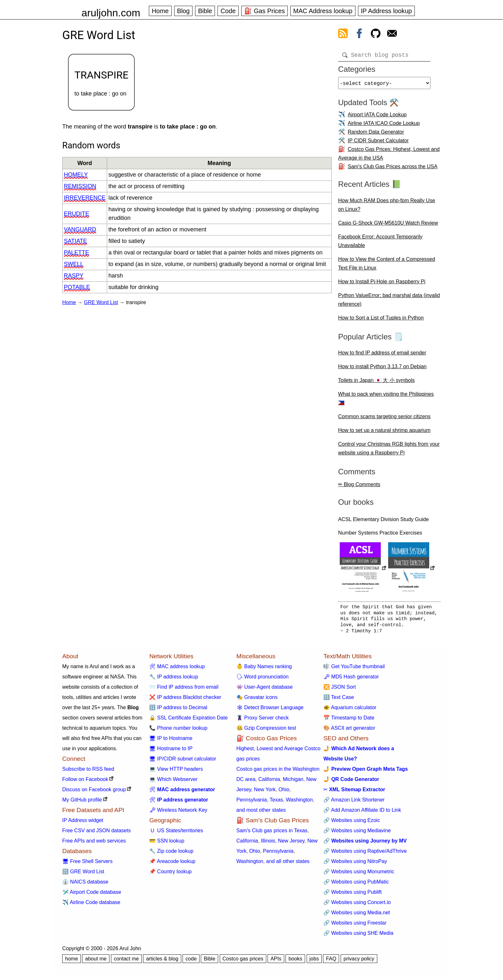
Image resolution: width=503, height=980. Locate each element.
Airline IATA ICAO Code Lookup (384, 126)
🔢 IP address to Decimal (178, 710)
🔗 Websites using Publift (353, 895)
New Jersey (291, 843)
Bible (205, 11)
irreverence (85, 198)
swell (74, 264)
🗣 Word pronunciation (263, 679)
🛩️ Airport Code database (92, 895)
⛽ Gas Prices (264, 11)
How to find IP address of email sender (382, 355)
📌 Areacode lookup (172, 864)
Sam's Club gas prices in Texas (272, 833)
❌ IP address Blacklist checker (185, 700)
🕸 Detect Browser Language (270, 710)
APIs (276, 961)
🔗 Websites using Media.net (357, 915)
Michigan (293, 782)
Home (160, 11)
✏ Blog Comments (359, 487)
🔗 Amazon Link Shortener (354, 802)
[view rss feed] (343, 35)
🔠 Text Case (339, 700)
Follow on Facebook (85, 782)
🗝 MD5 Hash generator (351, 679)
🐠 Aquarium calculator (350, 710)
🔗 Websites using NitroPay (355, 864)
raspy (74, 276)
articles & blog (162, 961)
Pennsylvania (252, 802)
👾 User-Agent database (265, 689)
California (269, 782)
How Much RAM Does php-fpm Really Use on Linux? (387, 207)
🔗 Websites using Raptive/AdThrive (365, 854)
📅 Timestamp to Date (349, 720)
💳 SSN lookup (167, 843)
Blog (183, 11)
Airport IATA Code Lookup (377, 117)
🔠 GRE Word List (83, 874)
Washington (299, 802)
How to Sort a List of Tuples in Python (381, 320)
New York (265, 792)
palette (77, 253)
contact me (126, 961)
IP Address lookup (386, 11)
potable (77, 287)
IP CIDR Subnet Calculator (378, 143)
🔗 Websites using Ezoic (352, 823)
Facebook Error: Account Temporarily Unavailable (380, 244)
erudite (77, 214)
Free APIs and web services (94, 843)
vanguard (80, 229)
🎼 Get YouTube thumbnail (354, 669)
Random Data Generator (376, 134)
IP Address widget (83, 823)
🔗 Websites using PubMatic (356, 884)
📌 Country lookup (170, 874)
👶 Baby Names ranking (264, 669)
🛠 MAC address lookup (177, 669)
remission (80, 186)
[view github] (376, 35)
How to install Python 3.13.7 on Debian (382, 369)
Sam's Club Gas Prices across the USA (393, 169)
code (191, 961)
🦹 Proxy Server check (263, 720)
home (72, 961)
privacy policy (359, 961)
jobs (314, 961)
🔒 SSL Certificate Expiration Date (188, 720)
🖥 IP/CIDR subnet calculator (183, 761)
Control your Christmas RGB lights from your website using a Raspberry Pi (389, 451)
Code (228, 11)
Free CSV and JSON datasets (96, 833)
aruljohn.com (111, 13)
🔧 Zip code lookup (171, 854)
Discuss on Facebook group (94, 792)
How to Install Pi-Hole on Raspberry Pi (382, 284)
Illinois (268, 843)
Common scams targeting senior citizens (384, 419)
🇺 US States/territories (176, 833)
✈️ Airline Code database (91, 905)
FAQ (331, 961)
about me (96, 961)
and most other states (261, 813)
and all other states (288, 864)
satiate (75, 241)
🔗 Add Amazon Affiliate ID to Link (362, 813)
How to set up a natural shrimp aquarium (384, 433)
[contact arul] (392, 35)
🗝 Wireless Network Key (178, 813)
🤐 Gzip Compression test (266, 731)
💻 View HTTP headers (176, 772)
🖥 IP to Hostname (171, 741)
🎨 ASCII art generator (349, 731)
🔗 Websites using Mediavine (357, 833)
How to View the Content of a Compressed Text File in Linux (387, 266)
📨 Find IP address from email (184, 689)
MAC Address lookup (323, 11)
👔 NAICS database (85, 884)
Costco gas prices (243, 961)
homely (76, 175)
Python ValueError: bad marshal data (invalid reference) (389, 302)
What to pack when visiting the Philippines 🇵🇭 (386, 401)
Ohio (284, 792)
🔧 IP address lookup (174, 679)
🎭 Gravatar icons (257, 700)
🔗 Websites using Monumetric (359, 874)
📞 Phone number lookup (178, 731)
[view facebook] (359, 35)
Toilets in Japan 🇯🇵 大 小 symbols (376, 383)
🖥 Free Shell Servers (87, 864)
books (295, 961)
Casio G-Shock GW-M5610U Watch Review (388, 225)
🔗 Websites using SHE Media (358, 936)
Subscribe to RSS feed (88, 772)
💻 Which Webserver (173, 782)
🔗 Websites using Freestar (355, 925)
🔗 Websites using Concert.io (357, 905)
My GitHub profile (82, 802)
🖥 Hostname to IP (171, 751)
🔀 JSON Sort (340, 689)
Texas (277, 802)
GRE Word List (101, 302)
